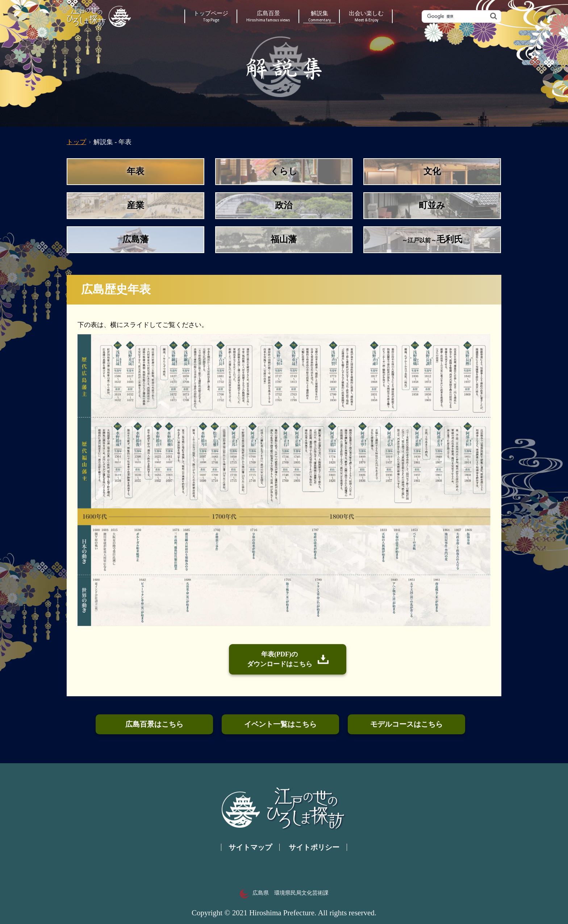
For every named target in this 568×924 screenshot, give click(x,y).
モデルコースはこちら (406, 724)
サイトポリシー (314, 847)
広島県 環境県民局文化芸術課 (284, 893)
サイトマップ (250, 847)
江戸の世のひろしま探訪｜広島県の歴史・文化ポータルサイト (99, 16)
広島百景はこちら (154, 724)
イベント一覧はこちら (280, 724)
